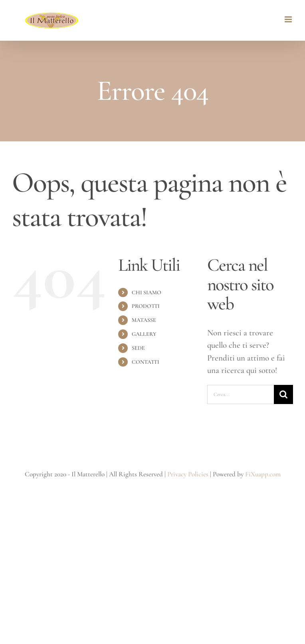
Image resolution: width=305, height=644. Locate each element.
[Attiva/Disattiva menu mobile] (289, 19)
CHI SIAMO (147, 292)
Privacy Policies (188, 474)
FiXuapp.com (263, 474)
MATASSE (144, 320)
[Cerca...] (241, 394)
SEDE (138, 348)
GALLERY (144, 334)
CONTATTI (146, 362)
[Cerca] (283, 394)
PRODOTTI (146, 306)
